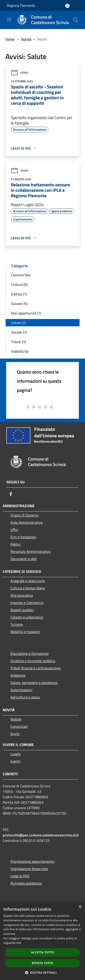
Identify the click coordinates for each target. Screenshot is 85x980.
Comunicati (19, 726)
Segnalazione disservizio (29, 869)
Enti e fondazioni (23, 537)
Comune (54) (21, 275)
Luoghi (16, 754)
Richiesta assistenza (26, 883)
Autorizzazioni (21, 690)
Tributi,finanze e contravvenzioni (36, 668)
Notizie (16, 719)
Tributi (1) (18, 342)
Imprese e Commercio (27, 603)
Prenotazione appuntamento (32, 861)
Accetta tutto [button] (42, 952)
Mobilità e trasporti (25, 632)
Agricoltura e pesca (25, 697)
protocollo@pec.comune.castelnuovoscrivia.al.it (41, 835)
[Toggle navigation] (9, 20)
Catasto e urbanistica (27, 617)
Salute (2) (18, 323)
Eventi (15, 761)
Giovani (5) (19, 304)
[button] (43, 973)
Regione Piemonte (21, 5)
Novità (26, 39)
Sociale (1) (19, 332)
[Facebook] (11, 494)
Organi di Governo (24, 515)
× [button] (80, 907)
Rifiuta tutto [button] (42, 963)
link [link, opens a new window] (19, 943)
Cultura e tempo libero (28, 588)
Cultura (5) (19, 284)
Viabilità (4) (20, 351)
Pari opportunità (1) (26, 313)
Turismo (17, 624)
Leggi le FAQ (20, 876)
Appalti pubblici (22, 610)
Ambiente (18, 675)
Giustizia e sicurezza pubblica (33, 661)
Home (10, 39)
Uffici (14, 530)
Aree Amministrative (27, 522)
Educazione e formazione (30, 653)
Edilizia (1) (19, 294)
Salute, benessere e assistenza (34, 683)
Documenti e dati (24, 559)
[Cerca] (75, 20)
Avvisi (19, 73)
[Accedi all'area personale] (67, 6)
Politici (16, 544)
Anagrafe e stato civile (28, 581)
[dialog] (42, 941)
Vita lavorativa (22, 595)
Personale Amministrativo (30, 551)
